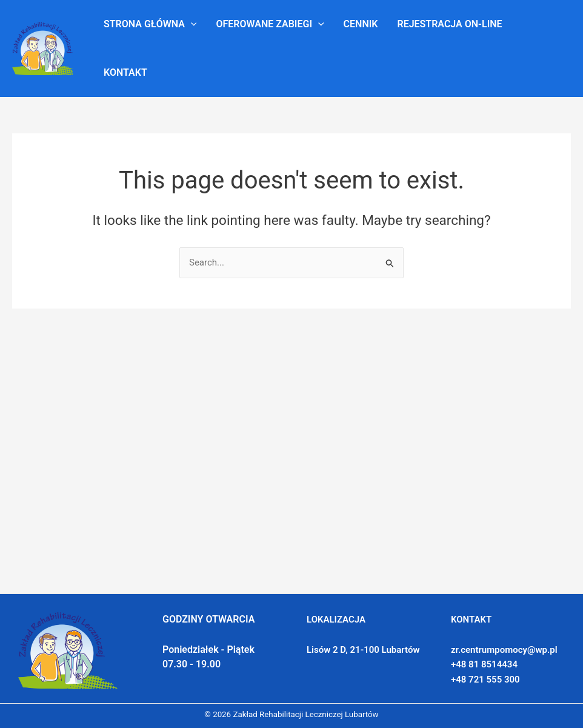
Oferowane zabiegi (270, 24)
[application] (191, 24)
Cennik (361, 24)
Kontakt (125, 72)
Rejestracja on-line (449, 24)
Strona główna (150, 24)
